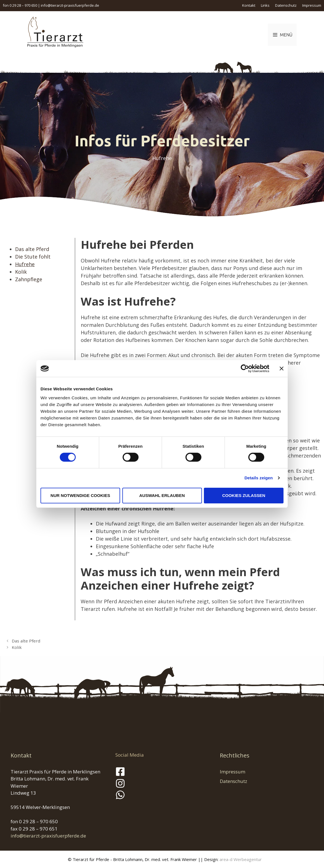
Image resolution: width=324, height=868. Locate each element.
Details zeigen (259, 478)
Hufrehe (25, 264)
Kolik (21, 272)
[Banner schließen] (282, 369)
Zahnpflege (29, 279)
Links (265, 5)
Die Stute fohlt (33, 257)
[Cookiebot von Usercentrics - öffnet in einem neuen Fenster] (245, 369)
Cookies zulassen (244, 495)
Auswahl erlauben (162, 495)
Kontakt (249, 5)
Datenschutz (286, 5)
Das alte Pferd (32, 249)
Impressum (312, 5)
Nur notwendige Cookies (80, 495)
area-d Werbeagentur (241, 859)
